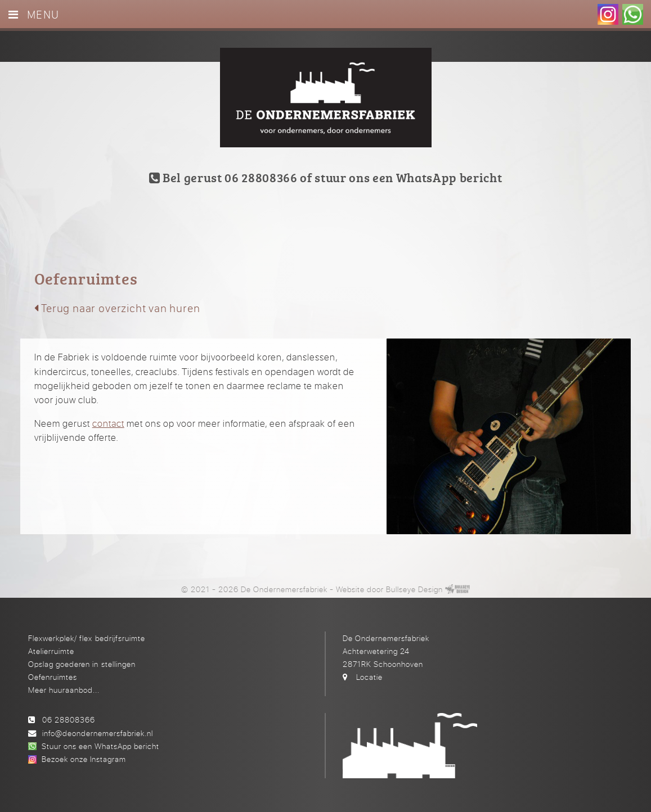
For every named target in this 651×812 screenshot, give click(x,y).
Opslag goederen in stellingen (82, 664)
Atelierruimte (51, 651)
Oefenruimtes (53, 677)
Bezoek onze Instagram (84, 759)
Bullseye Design (414, 589)
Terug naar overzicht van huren (117, 308)
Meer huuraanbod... (64, 690)
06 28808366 (69, 719)
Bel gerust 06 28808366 (223, 177)
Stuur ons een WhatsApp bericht (100, 746)
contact (108, 423)
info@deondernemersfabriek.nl (98, 733)
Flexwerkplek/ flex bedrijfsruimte (86, 638)
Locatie (369, 677)
